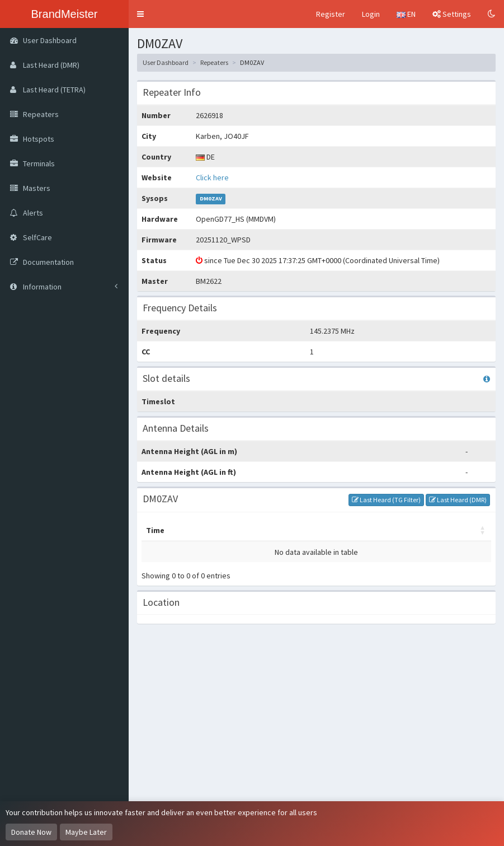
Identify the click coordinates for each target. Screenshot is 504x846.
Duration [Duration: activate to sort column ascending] (460, 530)
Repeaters (214, 62)
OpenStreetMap (414, 793)
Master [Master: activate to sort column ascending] (197, 530)
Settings (452, 14)
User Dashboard (166, 62)
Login (371, 14)
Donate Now (31, 832)
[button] (140, 14)
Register (331, 14)
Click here (212, 177)
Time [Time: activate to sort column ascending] (155, 530)
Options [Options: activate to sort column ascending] (374, 530)
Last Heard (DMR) (458, 500)
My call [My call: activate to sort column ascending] (241, 530)
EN (406, 14)
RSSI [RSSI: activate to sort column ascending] (416, 530)
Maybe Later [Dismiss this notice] (86, 832)
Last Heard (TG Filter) (386, 500)
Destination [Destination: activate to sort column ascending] (307, 530)
